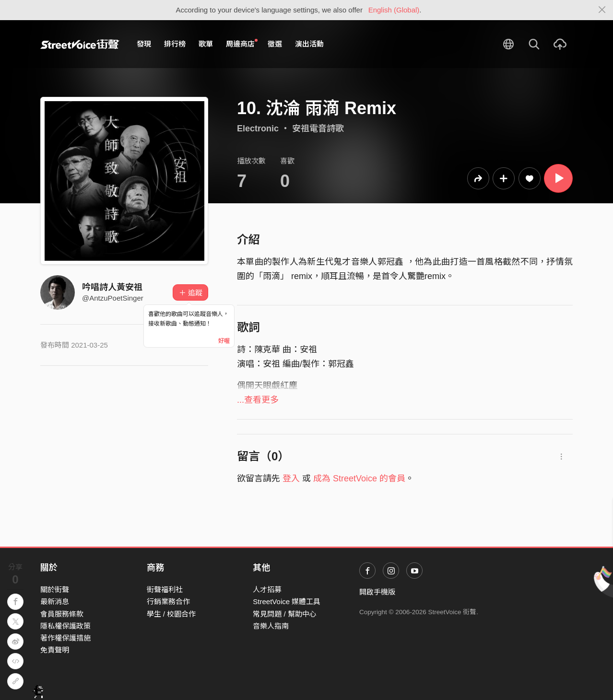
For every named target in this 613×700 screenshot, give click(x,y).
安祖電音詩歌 (318, 128)
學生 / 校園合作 (171, 614)
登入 (291, 478)
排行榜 (175, 44)
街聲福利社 (165, 589)
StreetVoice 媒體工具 (287, 601)
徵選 (275, 44)
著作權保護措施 (65, 638)
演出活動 (309, 44)
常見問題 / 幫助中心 (285, 614)
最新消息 (55, 601)
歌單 (206, 44)
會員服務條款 (62, 614)
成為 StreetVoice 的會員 (359, 478)
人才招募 (267, 589)
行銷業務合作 (168, 601)
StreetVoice (80, 44)
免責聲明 (55, 650)
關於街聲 (55, 589)
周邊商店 (242, 44)
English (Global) (394, 10)
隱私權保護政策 (65, 626)
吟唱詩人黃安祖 (112, 287)
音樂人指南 (271, 626)
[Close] (602, 10)
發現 (144, 44)
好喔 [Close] (224, 341)
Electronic (258, 128)
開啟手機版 (377, 592)
